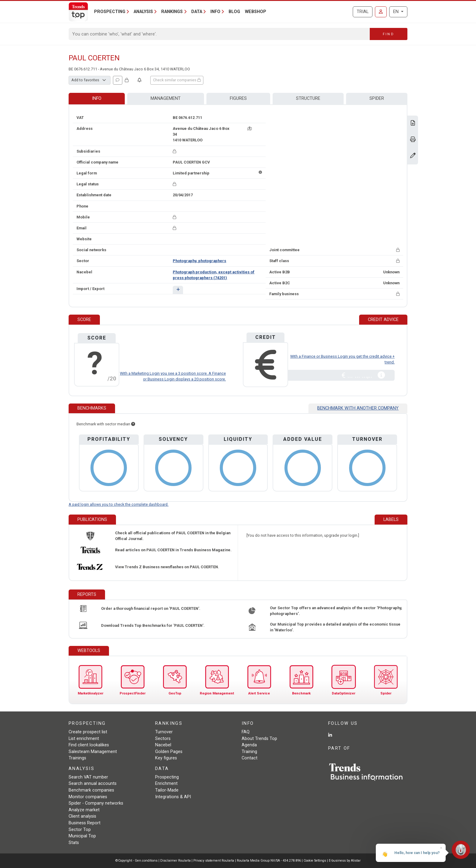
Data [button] (197, 12)
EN (396, 12)
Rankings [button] (172, 12)
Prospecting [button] (110, 12)
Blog (234, 12)
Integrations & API (173, 797)
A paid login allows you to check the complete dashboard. (119, 504)
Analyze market (84, 810)
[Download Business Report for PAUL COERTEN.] (413, 124)
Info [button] (215, 12)
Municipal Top (82, 836)
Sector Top (80, 830)
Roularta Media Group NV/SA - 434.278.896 (269, 861)
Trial (363, 12)
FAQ (246, 732)
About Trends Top (259, 739)
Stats (74, 843)
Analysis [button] (143, 12)
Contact (250, 758)
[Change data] (413, 156)
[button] (178, 290)
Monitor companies (88, 797)
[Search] (219, 34)
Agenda (249, 745)
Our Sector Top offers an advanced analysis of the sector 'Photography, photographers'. (336, 611)
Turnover (164, 732)
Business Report (85, 823)
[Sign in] (381, 12)
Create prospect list (88, 732)
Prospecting (167, 777)
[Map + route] (250, 128)
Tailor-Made (167, 790)
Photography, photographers (199, 261)
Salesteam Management (93, 752)
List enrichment (84, 739)
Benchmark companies (91, 790)
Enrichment (166, 784)
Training (249, 752)
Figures (238, 98)
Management (166, 98)
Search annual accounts (93, 784)
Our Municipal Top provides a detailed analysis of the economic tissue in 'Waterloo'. (335, 627)
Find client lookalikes (89, 745)
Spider (377, 98)
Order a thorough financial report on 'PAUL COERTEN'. (151, 608)
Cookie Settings (315, 861)
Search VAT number (88, 777)
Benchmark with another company (358, 408)
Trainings (77, 758)
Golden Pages (169, 752)
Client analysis (82, 816)
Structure (308, 98)
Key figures (166, 758)
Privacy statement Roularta (214, 861)
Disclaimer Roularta (175, 861)
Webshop (256, 12)
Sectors (163, 739)
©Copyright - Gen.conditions (136, 861)
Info (97, 98)
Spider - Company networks (96, 803)
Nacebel (163, 745)
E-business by (345, 861)
